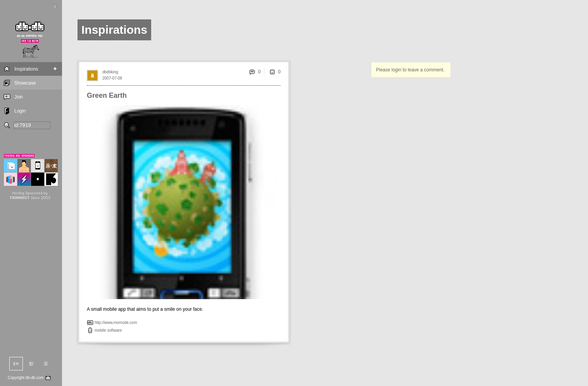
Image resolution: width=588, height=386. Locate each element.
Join (19, 97)
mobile (100, 330)
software (115, 330)
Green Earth (107, 95)
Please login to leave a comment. (410, 70)
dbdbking (110, 72)
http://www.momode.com (116, 323)
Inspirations (26, 69)
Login (20, 111)
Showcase (25, 83)
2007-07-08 (112, 78)
